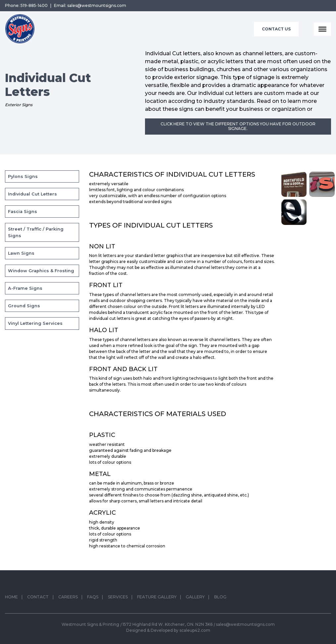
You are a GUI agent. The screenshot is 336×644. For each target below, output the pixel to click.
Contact (38, 599)
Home (11, 599)
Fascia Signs (23, 212)
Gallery (195, 599)
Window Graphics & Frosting (41, 271)
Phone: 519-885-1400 (26, 5)
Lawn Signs (21, 253)
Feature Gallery (157, 599)
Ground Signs (24, 306)
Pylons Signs (23, 176)
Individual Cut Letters (32, 194)
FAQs (93, 599)
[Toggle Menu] (322, 29)
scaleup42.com (195, 630)
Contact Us (276, 29)
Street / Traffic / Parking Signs (36, 232)
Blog (220, 599)
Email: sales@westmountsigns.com (90, 5)
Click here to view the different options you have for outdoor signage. (238, 126)
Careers (68, 599)
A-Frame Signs (25, 288)
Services (118, 599)
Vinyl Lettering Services (35, 323)
